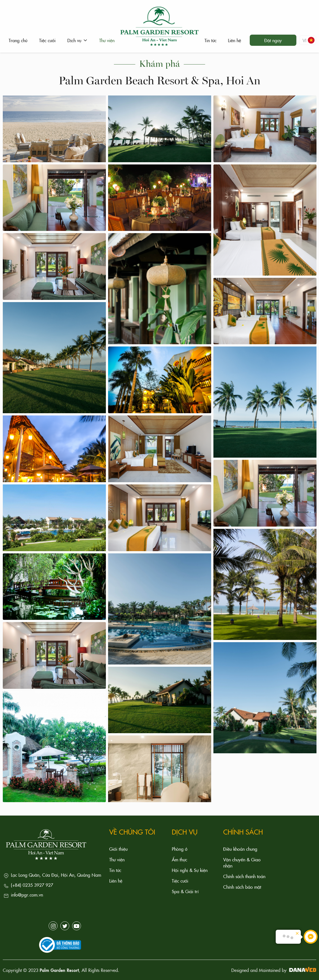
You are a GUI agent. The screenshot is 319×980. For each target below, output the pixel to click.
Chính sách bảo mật (242, 887)
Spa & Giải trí (185, 891)
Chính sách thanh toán (244, 876)
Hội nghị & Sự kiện (190, 870)
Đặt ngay (273, 40)
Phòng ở (180, 849)
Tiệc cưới (180, 881)
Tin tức (115, 870)
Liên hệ (116, 881)
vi (309, 40)
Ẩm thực (179, 859)
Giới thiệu (118, 849)
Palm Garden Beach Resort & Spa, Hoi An (159, 80)
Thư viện (117, 859)
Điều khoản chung (240, 849)
